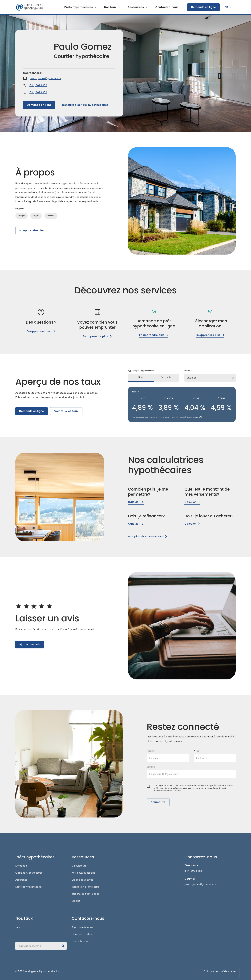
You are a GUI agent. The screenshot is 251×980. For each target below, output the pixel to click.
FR (228, 7)
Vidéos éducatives (83, 880)
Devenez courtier (82, 934)
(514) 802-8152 (38, 85)
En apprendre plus (32, 231)
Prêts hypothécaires (80, 7)
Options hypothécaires (29, 873)
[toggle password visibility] (63, 946)
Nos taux (112, 7)
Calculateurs (79, 866)
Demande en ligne (203, 7)
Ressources (138, 7)
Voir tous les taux (66, 411)
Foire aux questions (83, 873)
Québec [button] (191, 378)
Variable (166, 378)
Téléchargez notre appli (86, 894)
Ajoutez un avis (30, 645)
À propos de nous (82, 927)
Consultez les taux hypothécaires (85, 105)
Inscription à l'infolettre (86, 887)
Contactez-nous (169, 7)
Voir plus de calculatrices (148, 536)
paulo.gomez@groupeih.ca (45, 78)
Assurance (21, 880)
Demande (21, 866)
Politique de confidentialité (220, 971)
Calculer (136, 502)
